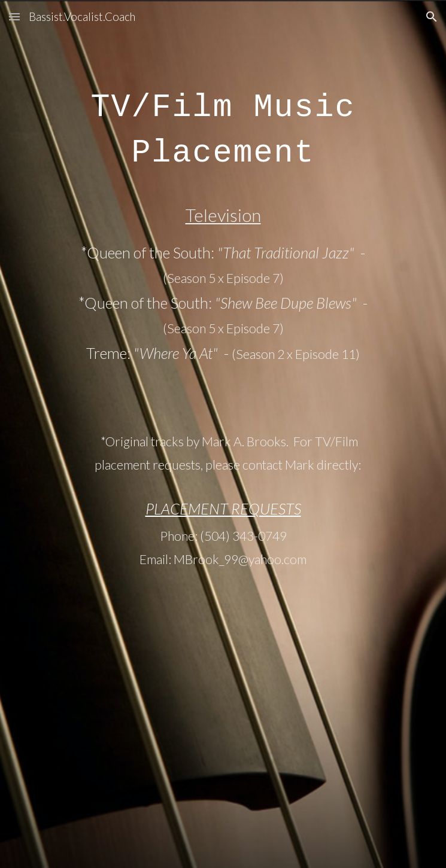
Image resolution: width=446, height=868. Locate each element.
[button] (14, 16)
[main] (223, 434)
